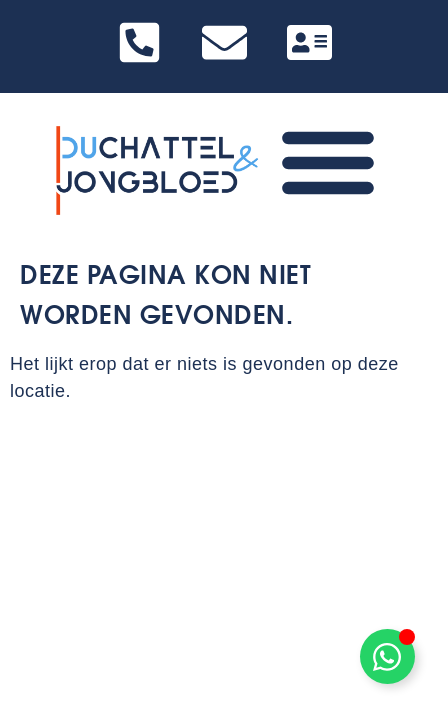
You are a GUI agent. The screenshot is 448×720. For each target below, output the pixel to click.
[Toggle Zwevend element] (387, 656)
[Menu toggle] (328, 161)
